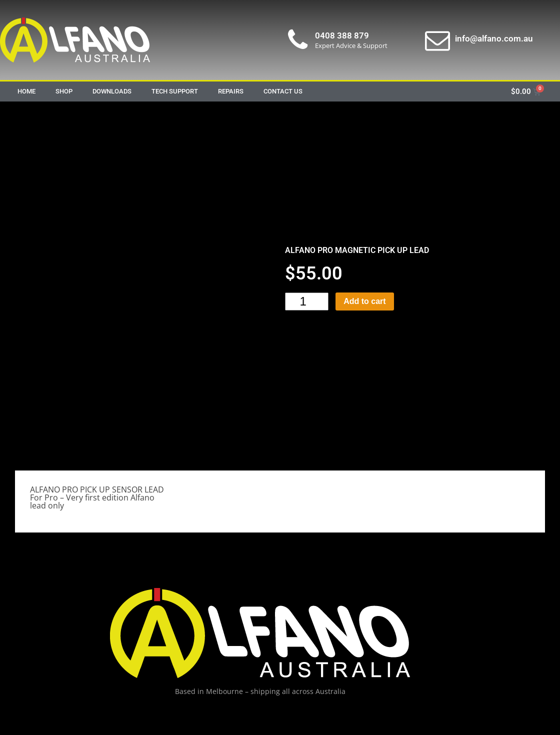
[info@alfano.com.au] (437, 40)
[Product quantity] (307, 301)
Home (26, 91)
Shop (64, 91)
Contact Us (283, 91)
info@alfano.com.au (494, 38)
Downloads (112, 91)
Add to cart (364, 301)
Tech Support (175, 91)
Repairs (231, 91)
